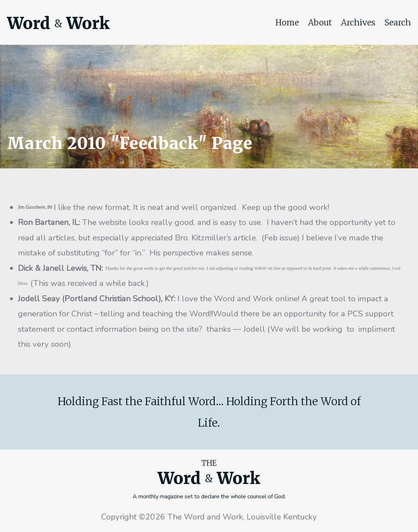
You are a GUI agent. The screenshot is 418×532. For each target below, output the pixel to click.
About (320, 23)
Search (398, 23)
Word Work (58, 23)
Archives (358, 23)
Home (287, 23)
